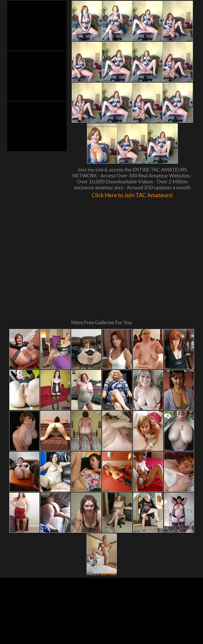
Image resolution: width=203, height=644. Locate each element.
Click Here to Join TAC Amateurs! (132, 194)
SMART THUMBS (109, 520)
